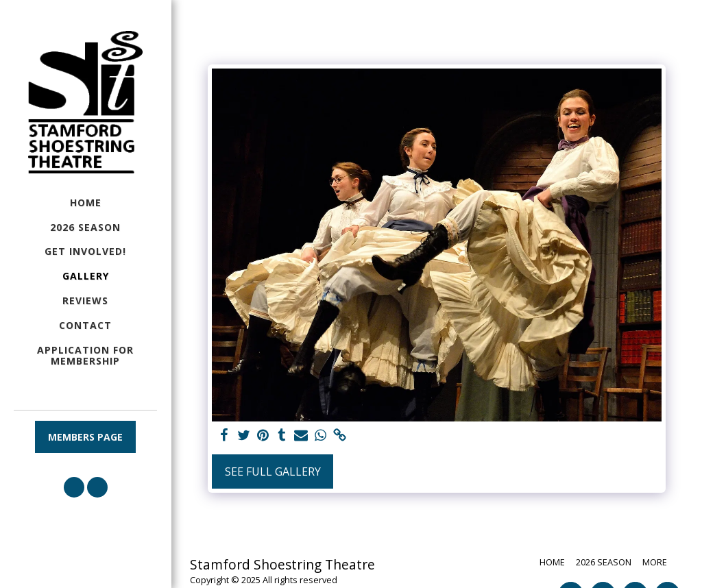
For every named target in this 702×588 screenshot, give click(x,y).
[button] (74, 487)
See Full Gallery (273, 471)
